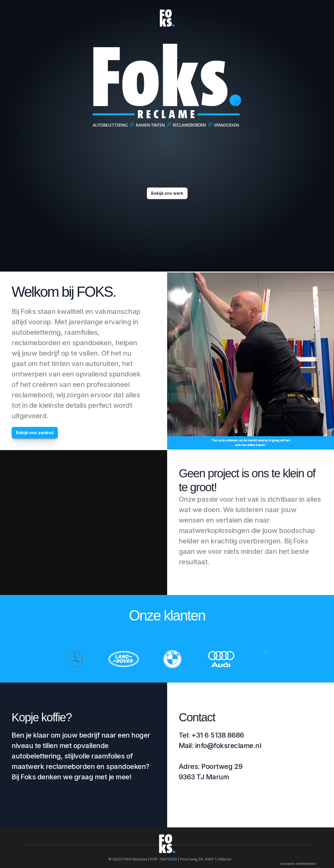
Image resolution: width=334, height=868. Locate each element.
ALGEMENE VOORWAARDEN (298, 864)
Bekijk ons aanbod (35, 433)
